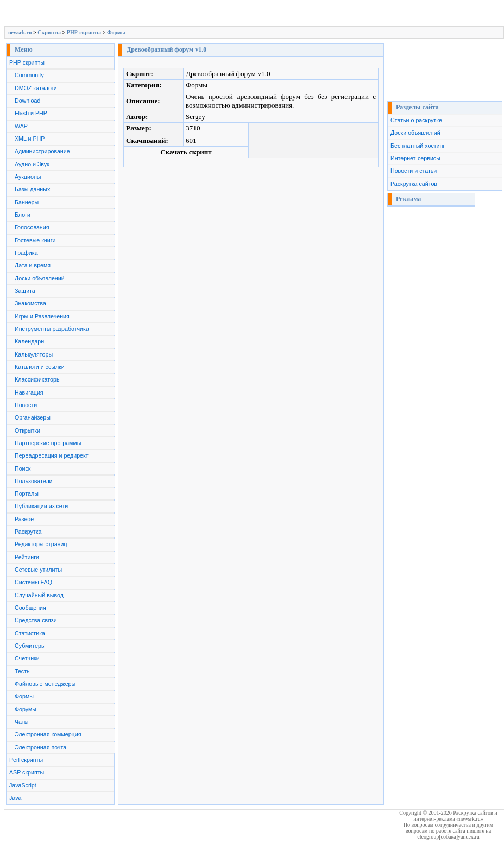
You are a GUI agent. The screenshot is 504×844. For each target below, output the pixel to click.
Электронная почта (40, 747)
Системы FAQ (33, 582)
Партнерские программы (48, 443)
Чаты (21, 722)
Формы (116, 32)
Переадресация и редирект (52, 455)
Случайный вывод (39, 595)
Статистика (30, 633)
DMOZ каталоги (36, 88)
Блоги (23, 215)
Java (15, 798)
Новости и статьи (414, 171)
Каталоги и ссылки (40, 367)
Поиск (23, 468)
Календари (29, 341)
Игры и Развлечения (42, 316)
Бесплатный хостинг (418, 146)
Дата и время (33, 265)
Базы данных (32, 189)
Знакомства (30, 303)
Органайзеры (33, 417)
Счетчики (27, 658)
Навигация (29, 392)
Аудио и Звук (32, 164)
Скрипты (49, 32)
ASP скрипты (27, 772)
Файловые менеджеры (45, 684)
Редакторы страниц (41, 544)
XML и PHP (30, 139)
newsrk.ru (20, 32)
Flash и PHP (31, 113)
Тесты (23, 671)
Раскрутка (28, 532)
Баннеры (27, 202)
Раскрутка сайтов (414, 184)
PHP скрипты (27, 62)
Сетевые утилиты (38, 570)
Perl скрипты (26, 760)
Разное (24, 519)
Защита (25, 291)
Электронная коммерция (48, 734)
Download (27, 101)
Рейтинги (27, 557)
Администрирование (42, 151)
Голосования (32, 227)
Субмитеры (30, 646)
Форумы (26, 709)
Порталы (27, 493)
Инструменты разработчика (52, 329)
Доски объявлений (40, 278)
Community (29, 75)
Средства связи (36, 620)
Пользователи (34, 481)
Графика (26, 253)
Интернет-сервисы (415, 158)
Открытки (27, 430)
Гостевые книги (35, 240)
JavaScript (23, 785)
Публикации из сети (41, 506)
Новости (26, 405)
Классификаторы (38, 379)
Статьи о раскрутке (416, 120)
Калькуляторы (34, 354)
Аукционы (28, 177)
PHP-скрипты (84, 32)
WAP (21, 126)
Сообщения (30, 608)
